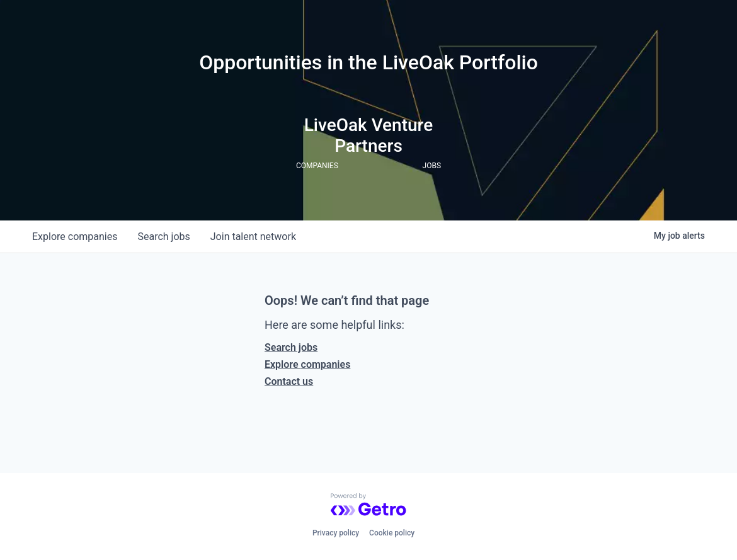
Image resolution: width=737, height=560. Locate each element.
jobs (163, 237)
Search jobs (291, 347)
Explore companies (307, 364)
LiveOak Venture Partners (369, 135)
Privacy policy (336, 533)
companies (75, 237)
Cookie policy (392, 533)
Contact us (289, 381)
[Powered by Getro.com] (368, 505)
